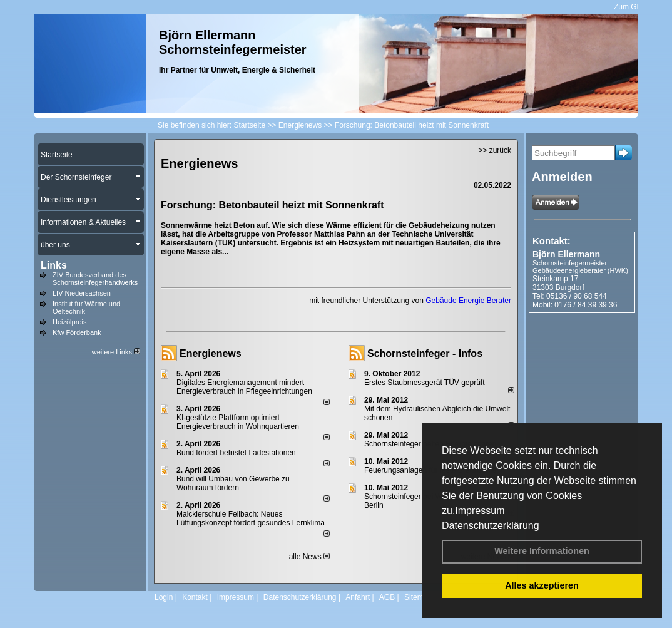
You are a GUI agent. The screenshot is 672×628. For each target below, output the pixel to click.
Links (54, 265)
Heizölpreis (69, 322)
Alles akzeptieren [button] (542, 585)
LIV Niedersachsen (82, 293)
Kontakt (195, 597)
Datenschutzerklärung (491, 526)
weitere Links (116, 352)
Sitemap (418, 597)
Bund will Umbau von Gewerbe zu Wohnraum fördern (233, 483)
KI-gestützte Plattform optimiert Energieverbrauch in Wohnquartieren (238, 422)
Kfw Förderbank (77, 332)
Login (164, 597)
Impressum (480, 511)
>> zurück (495, 150)
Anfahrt (358, 597)
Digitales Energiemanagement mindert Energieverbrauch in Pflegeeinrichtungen (244, 387)
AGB (387, 597)
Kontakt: (552, 241)
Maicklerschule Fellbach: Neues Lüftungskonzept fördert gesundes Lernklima (251, 518)
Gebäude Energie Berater (468, 301)
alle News (309, 557)
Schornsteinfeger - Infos (425, 353)
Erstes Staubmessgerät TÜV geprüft (425, 383)
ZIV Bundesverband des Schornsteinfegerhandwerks (95, 279)
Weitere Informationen (542, 551)
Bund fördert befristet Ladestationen (236, 453)
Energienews (211, 353)
